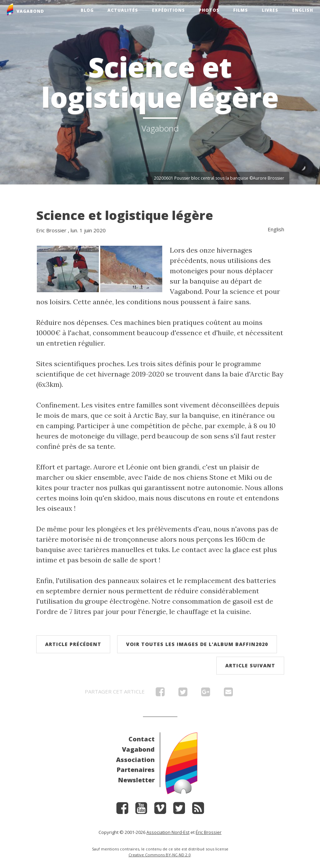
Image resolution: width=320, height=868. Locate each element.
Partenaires (136, 770)
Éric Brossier (209, 832)
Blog (87, 10)
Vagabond (138, 749)
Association (135, 760)
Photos (209, 10)
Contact (142, 739)
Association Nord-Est (168, 832)
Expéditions (168, 10)
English (303, 10)
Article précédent (73, 644)
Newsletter (136, 780)
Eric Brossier (51, 230)
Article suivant (250, 665)
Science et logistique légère (125, 215)
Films (241, 10)
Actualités (123, 10)
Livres (270, 10)
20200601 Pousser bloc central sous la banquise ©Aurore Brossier (219, 178)
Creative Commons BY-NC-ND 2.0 (159, 855)
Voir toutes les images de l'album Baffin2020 (197, 644)
